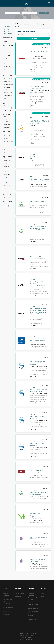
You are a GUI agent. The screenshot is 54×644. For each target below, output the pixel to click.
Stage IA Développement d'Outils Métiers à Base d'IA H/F (39, 256)
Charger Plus (33, 574)
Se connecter (19, 596)
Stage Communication (27, 635)
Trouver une (31, 594)
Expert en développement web (32, 615)
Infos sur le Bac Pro (33, 609)
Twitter (43, 594)
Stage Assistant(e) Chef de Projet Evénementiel (38, 493)
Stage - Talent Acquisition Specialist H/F (37, 417)
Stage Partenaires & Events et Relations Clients (39, 52)
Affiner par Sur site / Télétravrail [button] (7, 202)
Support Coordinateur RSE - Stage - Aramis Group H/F (38, 340)
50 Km (6, 42)
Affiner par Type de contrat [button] (8, 46)
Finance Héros (7, 612)
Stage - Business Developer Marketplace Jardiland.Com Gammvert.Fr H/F (38, 228)
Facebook (43, 591)
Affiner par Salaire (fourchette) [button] (6, 104)
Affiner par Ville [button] (8, 76)
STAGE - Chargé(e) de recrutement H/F (36, 471)
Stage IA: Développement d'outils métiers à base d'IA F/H (39, 180)
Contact (5, 591)
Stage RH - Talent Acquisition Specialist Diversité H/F (38, 391)
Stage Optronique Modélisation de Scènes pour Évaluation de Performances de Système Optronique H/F (39, 311)
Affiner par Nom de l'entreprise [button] (8, 157)
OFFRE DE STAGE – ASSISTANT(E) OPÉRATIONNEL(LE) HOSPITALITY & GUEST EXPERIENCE (39, 122)
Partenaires (6, 614)
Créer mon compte (21, 599)
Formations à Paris (33, 611)
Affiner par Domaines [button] (6, 132)
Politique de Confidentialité (7, 603)
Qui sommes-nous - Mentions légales (8, 599)
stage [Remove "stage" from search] (7, 32)
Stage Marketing (27, 637)
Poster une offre (20, 591)
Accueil (5, 588)
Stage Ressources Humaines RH (27, 633)
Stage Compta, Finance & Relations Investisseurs (37, 87)
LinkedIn (43, 596)
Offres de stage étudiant (27, 639)
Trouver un (33, 591)
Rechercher (44, 13)
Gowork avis (31, 602)
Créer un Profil (32, 619)
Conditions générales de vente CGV (8, 608)
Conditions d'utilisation (6, 594)
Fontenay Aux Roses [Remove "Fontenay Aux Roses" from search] (9, 33)
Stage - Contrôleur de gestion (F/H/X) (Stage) (39, 538)
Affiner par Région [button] (6, 115)
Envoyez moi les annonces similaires (27, 31)
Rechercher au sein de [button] (8, 38)
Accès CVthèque (20, 594)
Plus (5, 72)
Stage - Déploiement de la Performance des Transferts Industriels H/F (38, 363)
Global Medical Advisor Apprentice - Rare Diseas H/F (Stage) (38, 515)
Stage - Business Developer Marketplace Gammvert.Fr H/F (39, 202)
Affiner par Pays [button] (8, 195)
